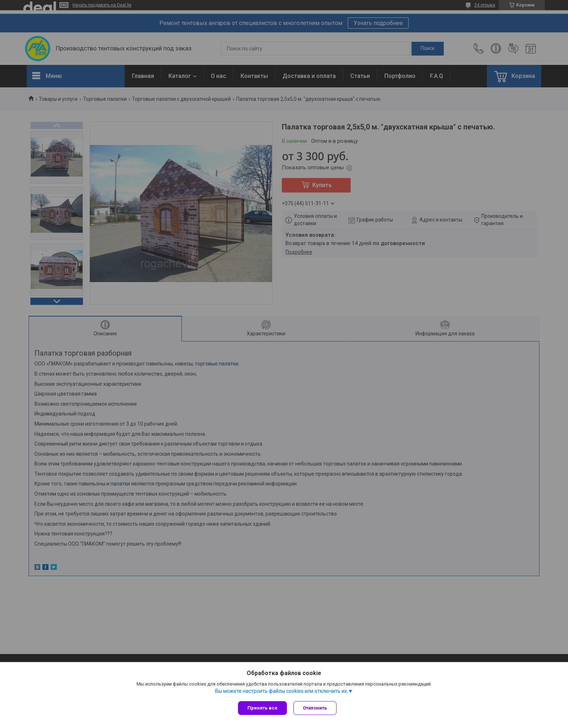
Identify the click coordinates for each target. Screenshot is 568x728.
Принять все (262, 708)
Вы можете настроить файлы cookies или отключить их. (282, 691)
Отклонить (316, 708)
